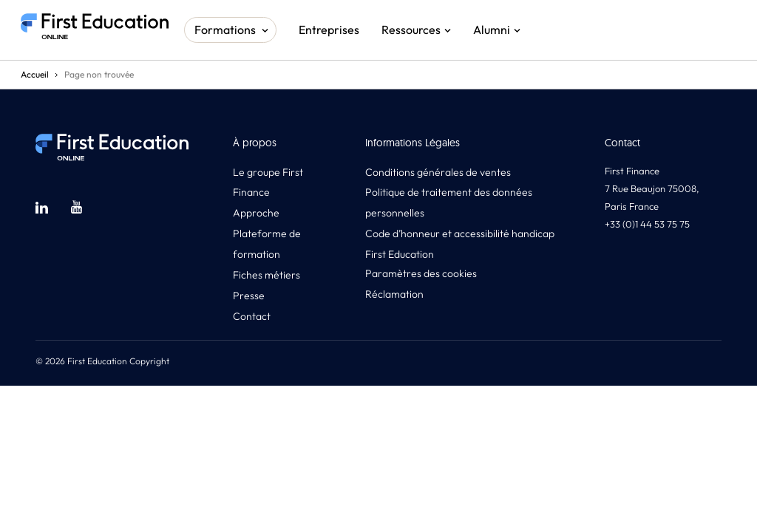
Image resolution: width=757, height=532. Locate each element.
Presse (249, 296)
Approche (256, 213)
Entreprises (329, 30)
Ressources (411, 30)
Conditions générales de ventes (438, 172)
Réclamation (394, 294)
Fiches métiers (267, 275)
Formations (225, 30)
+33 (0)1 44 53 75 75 (647, 224)
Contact (252, 316)
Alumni (492, 30)
